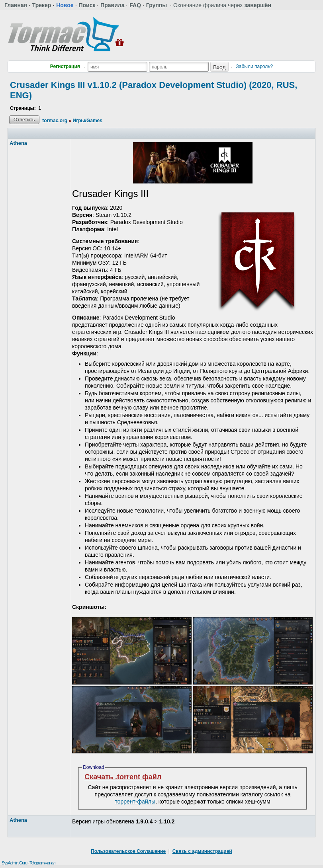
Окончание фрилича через (222, 5)
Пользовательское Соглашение (128, 851)
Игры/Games (87, 121)
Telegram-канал (42, 863)
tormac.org (55, 121)
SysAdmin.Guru (14, 863)
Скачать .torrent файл (123, 777)
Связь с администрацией (202, 851)
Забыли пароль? (255, 66)
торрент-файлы (135, 802)
